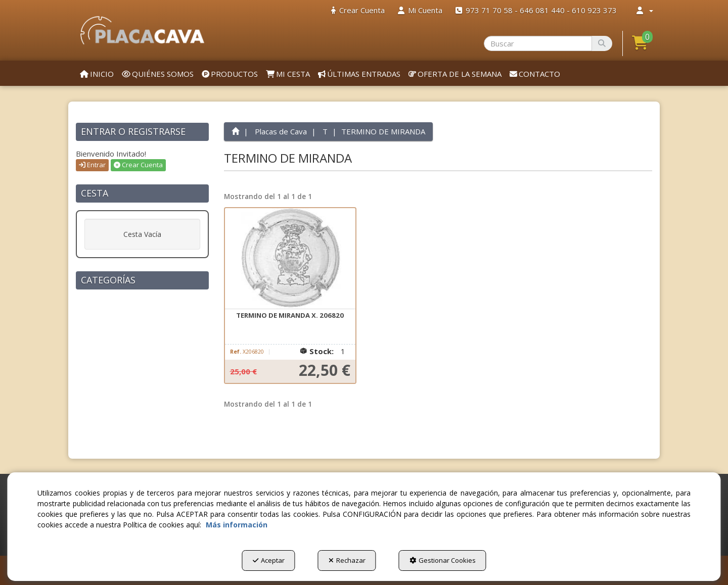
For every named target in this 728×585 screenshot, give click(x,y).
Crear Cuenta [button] (138, 165)
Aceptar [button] (269, 560)
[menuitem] (358, 10)
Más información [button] (237, 525)
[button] (142, 30)
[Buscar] (602, 43)
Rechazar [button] (347, 560)
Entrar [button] (92, 165)
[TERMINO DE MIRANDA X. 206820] (290, 259)
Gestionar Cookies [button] (443, 560)
